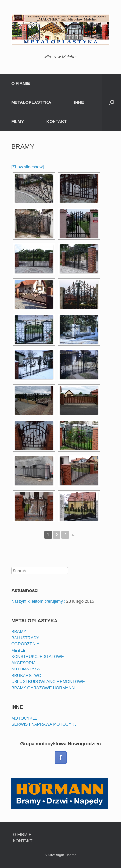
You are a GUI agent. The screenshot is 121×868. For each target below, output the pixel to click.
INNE (79, 102)
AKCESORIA (24, 663)
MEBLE (18, 650)
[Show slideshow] (27, 167)
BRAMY (19, 631)
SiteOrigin (56, 855)
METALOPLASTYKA (31, 102)
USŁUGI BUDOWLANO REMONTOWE (48, 682)
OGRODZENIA (25, 644)
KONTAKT (57, 122)
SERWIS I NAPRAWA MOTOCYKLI (45, 724)
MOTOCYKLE (24, 718)
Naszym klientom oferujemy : (38, 601)
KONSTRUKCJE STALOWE (38, 656)
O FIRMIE (21, 83)
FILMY (18, 122)
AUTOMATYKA (25, 669)
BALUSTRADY (25, 638)
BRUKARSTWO (26, 675)
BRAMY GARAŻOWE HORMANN (43, 688)
